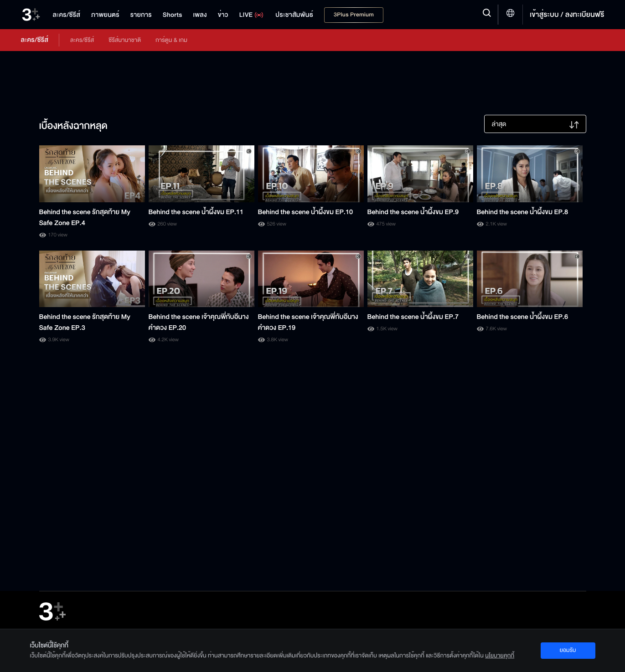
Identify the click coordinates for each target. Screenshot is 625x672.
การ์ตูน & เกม (171, 40)
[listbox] (535, 124)
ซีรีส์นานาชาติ (125, 40)
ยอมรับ (568, 650)
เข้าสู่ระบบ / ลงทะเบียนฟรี (567, 15)
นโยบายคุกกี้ (500, 656)
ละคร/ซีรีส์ (82, 40)
